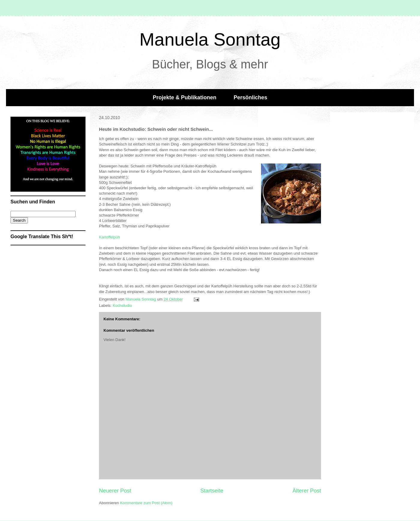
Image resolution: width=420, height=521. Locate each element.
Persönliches (250, 97)
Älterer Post (307, 491)
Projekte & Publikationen (184, 97)
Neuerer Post (115, 491)
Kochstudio (122, 305)
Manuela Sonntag (210, 39)
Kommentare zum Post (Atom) (146, 503)
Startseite (212, 491)
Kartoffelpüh (109, 237)
